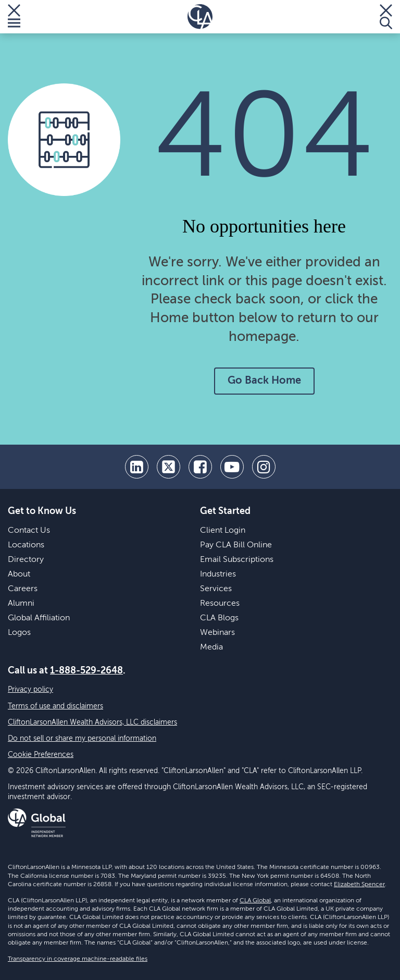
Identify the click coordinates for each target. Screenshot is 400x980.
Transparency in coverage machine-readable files (78, 959)
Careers (23, 589)
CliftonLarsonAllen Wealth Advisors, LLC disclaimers (92, 722)
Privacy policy (30, 690)
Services (216, 589)
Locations (26, 545)
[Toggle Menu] (14, 17)
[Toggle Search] (386, 17)
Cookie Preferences (41, 755)
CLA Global (255, 901)
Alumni (21, 604)
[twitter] (168, 467)
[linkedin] (137, 467)
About (19, 574)
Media (211, 647)
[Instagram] (264, 467)
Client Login (223, 531)
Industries (218, 574)
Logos (19, 633)
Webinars (217, 633)
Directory (26, 560)
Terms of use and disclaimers (55, 706)
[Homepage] (200, 17)
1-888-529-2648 (86, 671)
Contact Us (29, 531)
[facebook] (200, 467)
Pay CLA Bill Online (236, 545)
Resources (220, 604)
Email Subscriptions (237, 560)
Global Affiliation (39, 618)
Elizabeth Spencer (359, 885)
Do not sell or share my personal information (82, 739)
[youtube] (232, 467)
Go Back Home (264, 381)
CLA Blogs (219, 618)
